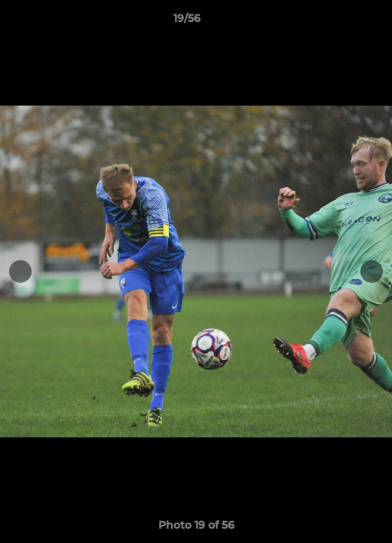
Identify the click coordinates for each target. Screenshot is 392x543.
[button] (338, 22)
